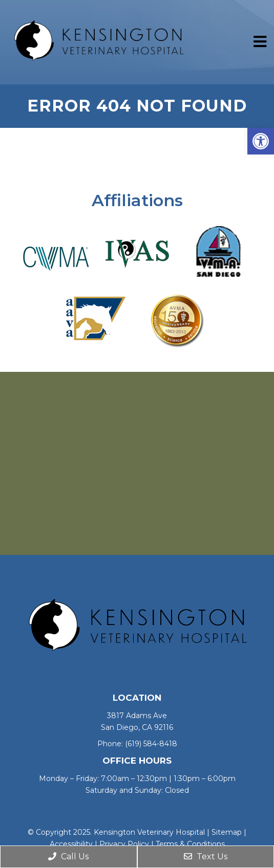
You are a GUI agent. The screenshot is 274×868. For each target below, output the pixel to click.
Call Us (68, 856)
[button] (261, 141)
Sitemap (227, 832)
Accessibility (71, 844)
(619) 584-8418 (151, 744)
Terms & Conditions (190, 844)
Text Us (206, 856)
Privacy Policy (124, 844)
